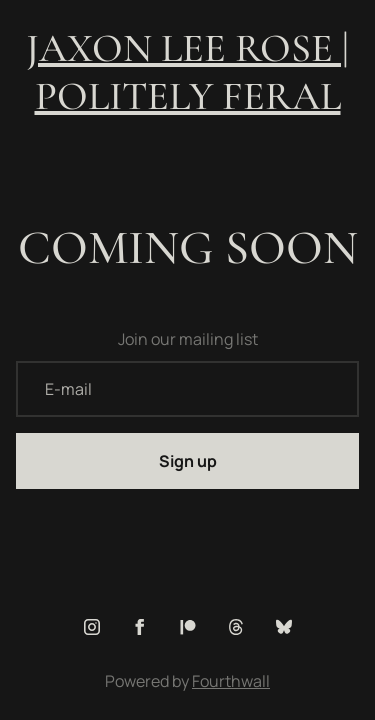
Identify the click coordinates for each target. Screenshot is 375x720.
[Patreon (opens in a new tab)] (188, 627)
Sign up (188, 461)
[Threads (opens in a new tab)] (236, 627)
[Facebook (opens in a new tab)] (140, 627)
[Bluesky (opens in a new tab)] (284, 627)
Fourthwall (231, 681)
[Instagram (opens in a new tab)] (92, 627)
